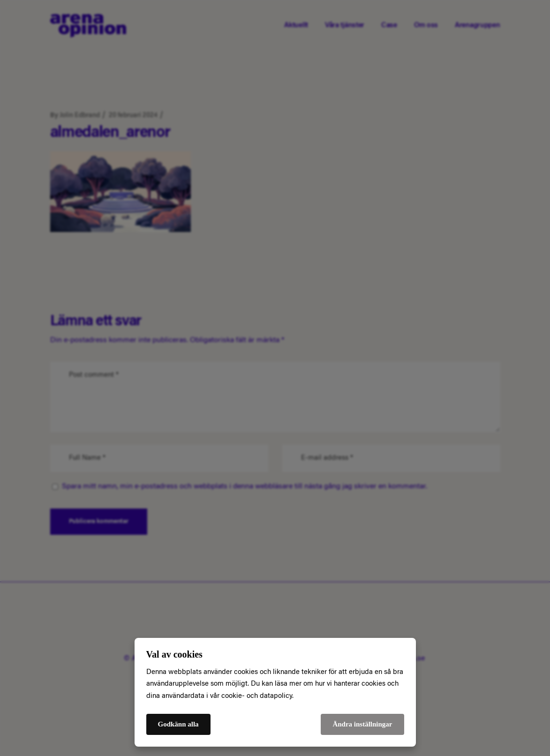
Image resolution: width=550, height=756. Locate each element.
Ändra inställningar (362, 724)
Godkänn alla (178, 724)
